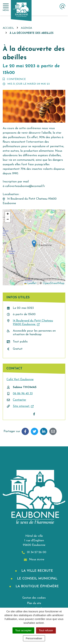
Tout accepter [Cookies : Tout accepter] (23, 630)
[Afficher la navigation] (6, 8)
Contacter (19, 400)
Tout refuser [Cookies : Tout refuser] (46, 630)
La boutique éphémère (37, 586)
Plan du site (34, 603)
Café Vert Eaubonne (20, 379)
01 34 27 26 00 (34, 552)
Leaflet (30, 283)
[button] (34, 244)
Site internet (23, 406)
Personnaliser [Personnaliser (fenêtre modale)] (34, 638)
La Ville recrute (37, 571)
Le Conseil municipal (37, 579)
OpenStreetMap (54, 283)
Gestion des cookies (34, 598)
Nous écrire (34, 560)
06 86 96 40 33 (23, 394)
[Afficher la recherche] (62, 6)
